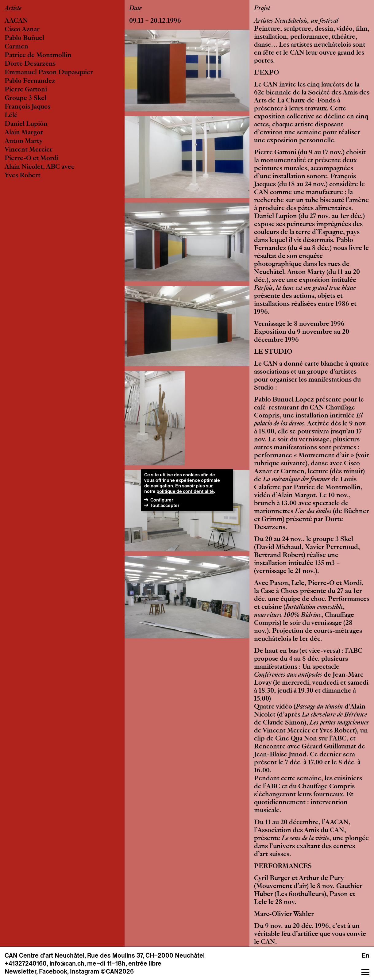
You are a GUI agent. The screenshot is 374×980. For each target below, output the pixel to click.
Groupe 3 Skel (25, 98)
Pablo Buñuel (24, 38)
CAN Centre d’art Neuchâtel (44, 955)
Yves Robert (23, 176)
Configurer (162, 500)
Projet (262, 9)
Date (135, 9)
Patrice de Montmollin (38, 56)
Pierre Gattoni (26, 90)
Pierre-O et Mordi (32, 159)
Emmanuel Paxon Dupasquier (49, 73)
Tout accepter (165, 505)
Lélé (11, 116)
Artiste (13, 9)
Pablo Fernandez (30, 81)
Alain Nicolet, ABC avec (39, 167)
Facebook (53, 971)
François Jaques (27, 107)
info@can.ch (67, 963)
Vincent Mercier (29, 150)
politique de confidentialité (185, 491)
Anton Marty (24, 141)
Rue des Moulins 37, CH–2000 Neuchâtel (146, 955)
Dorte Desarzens (30, 64)
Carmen (16, 47)
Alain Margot (24, 133)
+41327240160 (26, 963)
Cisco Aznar (22, 30)
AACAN (16, 21)
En (366, 955)
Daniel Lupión (26, 124)
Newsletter (20, 971)
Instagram (85, 971)
